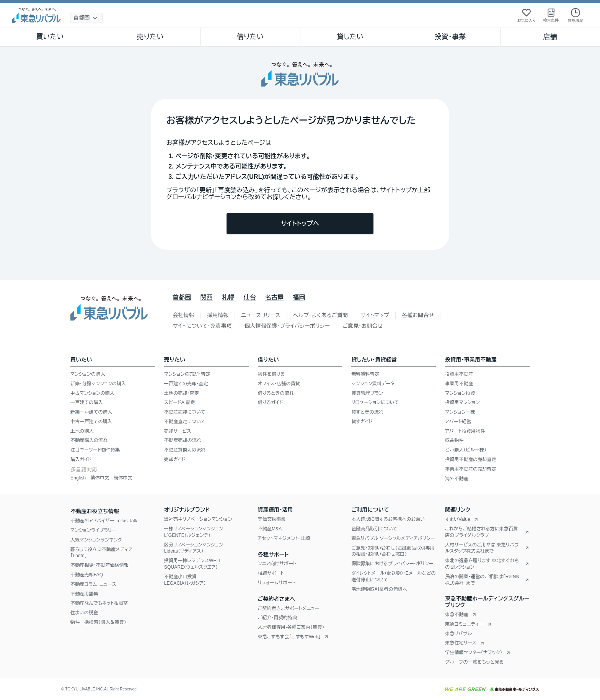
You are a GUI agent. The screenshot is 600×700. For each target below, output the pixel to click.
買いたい (50, 37)
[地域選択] (86, 18)
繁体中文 (100, 478)
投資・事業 (450, 37)
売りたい (150, 37)
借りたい (250, 37)
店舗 (550, 37)
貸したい (350, 37)
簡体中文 (123, 478)
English (78, 478)
